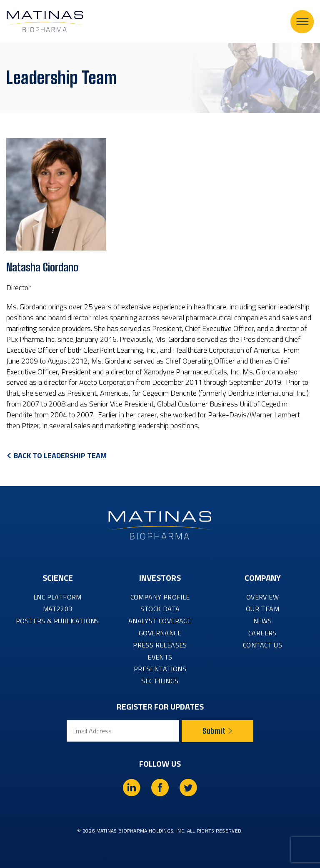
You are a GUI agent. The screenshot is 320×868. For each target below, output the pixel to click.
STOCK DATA (160, 609)
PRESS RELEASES (160, 645)
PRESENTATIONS (160, 669)
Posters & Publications (57, 621)
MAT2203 (58, 609)
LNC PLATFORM (57, 597)
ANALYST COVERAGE (160, 621)
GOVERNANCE (160, 633)
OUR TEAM (262, 609)
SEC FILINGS (160, 681)
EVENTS (160, 657)
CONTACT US (262, 645)
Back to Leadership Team (60, 455)
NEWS (263, 621)
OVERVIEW (262, 597)
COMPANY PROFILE (160, 597)
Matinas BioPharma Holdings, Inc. (141, 831)
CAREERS (262, 633)
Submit (217, 731)
